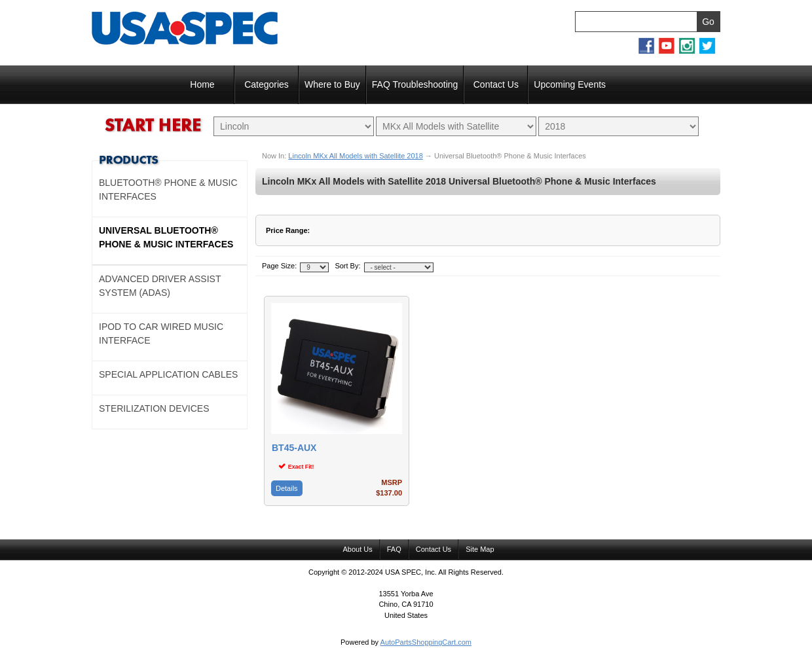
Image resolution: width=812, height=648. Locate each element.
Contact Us (496, 84)
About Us (357, 549)
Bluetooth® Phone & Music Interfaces (168, 189)
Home (202, 84)
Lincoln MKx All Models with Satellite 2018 (355, 156)
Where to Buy (332, 84)
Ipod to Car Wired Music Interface (161, 333)
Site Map (480, 549)
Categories (267, 84)
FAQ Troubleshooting (415, 84)
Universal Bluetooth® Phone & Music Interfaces (166, 237)
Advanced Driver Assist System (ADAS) (160, 286)
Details (287, 488)
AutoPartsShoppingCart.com (426, 642)
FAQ (394, 549)
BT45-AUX (294, 448)
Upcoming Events (570, 84)
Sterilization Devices (154, 408)
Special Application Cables (168, 374)
